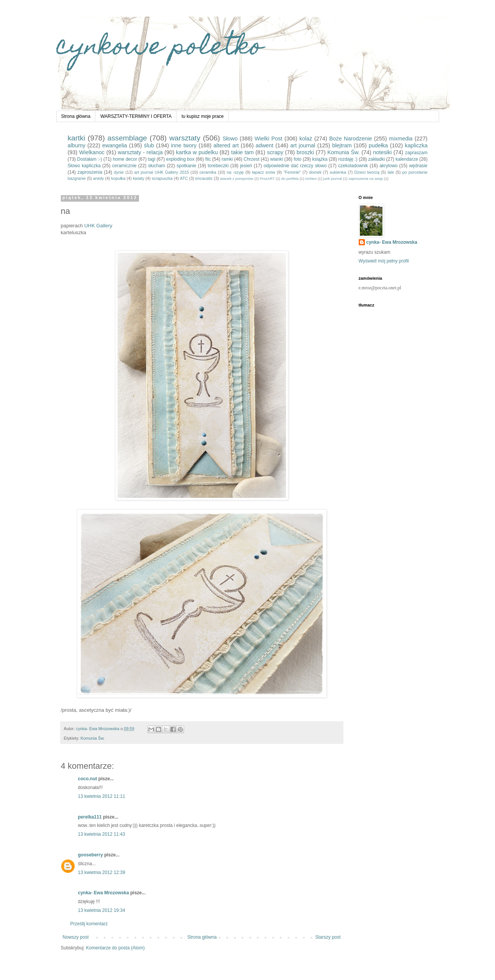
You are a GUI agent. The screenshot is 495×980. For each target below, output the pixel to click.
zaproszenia (90, 172)
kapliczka (416, 145)
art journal (303, 145)
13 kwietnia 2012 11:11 (102, 796)
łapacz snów (264, 172)
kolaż (306, 139)
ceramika (208, 172)
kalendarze (407, 159)
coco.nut (88, 779)
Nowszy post (76, 937)
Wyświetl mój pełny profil (384, 261)
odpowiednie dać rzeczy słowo (295, 166)
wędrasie (418, 166)
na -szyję (235, 172)
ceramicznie (124, 166)
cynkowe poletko (160, 48)
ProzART (267, 179)
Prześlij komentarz (89, 924)
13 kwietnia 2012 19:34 (102, 910)
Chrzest (251, 159)
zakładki (377, 159)
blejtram (342, 145)
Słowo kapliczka (84, 166)
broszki (305, 152)
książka (320, 159)
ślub (149, 145)
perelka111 (90, 817)
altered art (226, 145)
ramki (227, 159)
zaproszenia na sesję (366, 179)
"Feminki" (292, 172)
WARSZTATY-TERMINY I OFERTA (136, 116)
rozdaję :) (348, 159)
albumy (77, 145)
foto (297, 159)
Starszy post (328, 937)
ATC (184, 178)
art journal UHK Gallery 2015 (162, 172)
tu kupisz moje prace (203, 116)
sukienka (338, 172)
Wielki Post (269, 139)
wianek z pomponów (237, 179)
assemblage (127, 138)
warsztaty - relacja (140, 152)
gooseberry (91, 855)
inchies (311, 179)
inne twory (184, 145)
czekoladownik (353, 166)
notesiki (382, 152)
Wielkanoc (92, 152)
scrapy (275, 152)
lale (391, 172)
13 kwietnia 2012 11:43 (102, 834)
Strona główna (76, 116)
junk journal (332, 179)
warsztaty (185, 138)
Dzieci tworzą (367, 172)
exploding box (180, 159)
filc (208, 159)
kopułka (118, 178)
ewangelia (115, 145)
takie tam (243, 152)
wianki (277, 159)
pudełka (378, 145)
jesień (246, 166)
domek (315, 172)
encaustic (204, 178)
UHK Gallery (98, 226)
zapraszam (416, 153)
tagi (151, 159)
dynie (119, 172)
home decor (125, 159)
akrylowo (388, 166)
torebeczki (218, 166)
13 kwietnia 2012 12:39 (102, 872)
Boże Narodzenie (351, 139)
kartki (77, 138)
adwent (265, 145)
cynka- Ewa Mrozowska (104, 893)
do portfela (290, 179)
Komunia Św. (344, 152)
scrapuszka (162, 178)
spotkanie (186, 166)
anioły (98, 178)
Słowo (230, 139)
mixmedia (401, 139)
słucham (157, 166)
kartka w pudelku (197, 152)
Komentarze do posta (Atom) (115, 948)
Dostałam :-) (89, 159)
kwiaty (139, 178)
